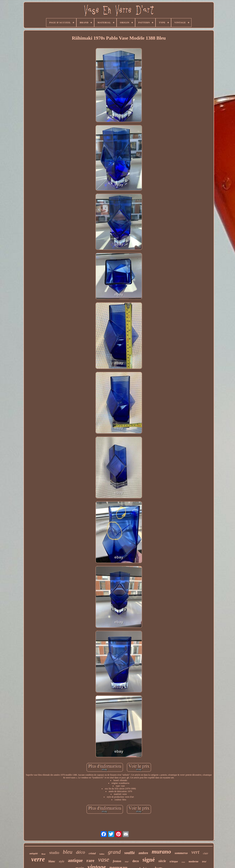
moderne (194, 861)
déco (81, 852)
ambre (143, 853)
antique (75, 860)
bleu (68, 852)
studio (54, 853)
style (62, 861)
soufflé (130, 853)
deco (136, 861)
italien (102, 854)
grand (114, 852)
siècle (162, 861)
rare (91, 860)
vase (104, 859)
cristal (92, 853)
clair (206, 853)
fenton (117, 861)
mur (127, 861)
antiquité (34, 854)
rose (183, 862)
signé (149, 860)
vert (195, 852)
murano (161, 851)
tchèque (174, 861)
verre (38, 859)
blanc (52, 861)
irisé (204, 861)
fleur (44, 854)
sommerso (181, 853)
